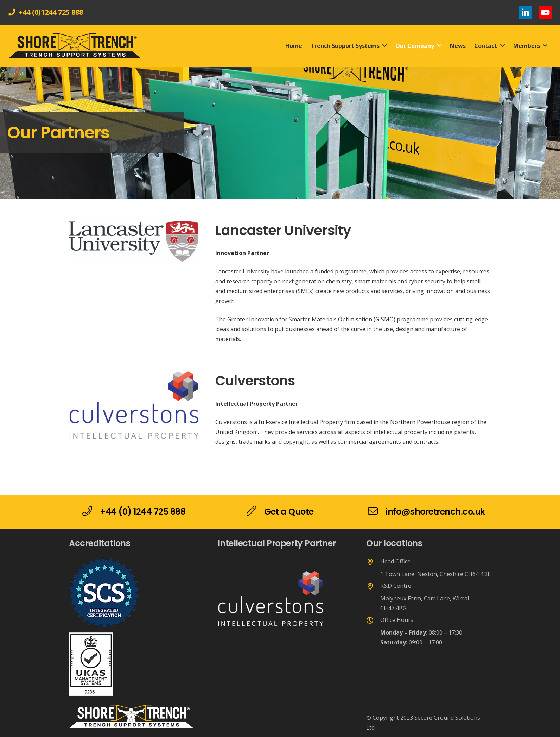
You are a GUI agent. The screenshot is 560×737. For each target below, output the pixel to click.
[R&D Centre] (373, 587)
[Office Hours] (373, 621)
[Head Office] (373, 562)
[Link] (525, 12)
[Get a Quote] (255, 512)
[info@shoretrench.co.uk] (377, 512)
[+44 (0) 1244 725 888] (91, 512)
